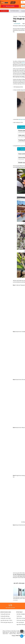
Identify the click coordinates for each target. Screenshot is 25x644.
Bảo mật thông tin (20, 622)
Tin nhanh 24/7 (4, 11)
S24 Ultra (14, 631)
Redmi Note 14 (6, 632)
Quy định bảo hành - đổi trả (6, 620)
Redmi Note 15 (13, 632)
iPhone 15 (9, 631)
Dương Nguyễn (17, 24)
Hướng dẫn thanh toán (5, 614)
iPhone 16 (5, 631)
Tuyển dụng (19, 616)
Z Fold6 (18, 631)
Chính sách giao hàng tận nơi (7, 622)
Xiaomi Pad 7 (5, 634)
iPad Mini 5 (19, 632)
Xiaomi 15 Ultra (12, 634)
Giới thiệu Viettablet (21, 614)
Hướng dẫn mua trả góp (6, 618)
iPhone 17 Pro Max (21, 634)
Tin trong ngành (14, 11)
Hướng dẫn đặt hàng (5, 616)
